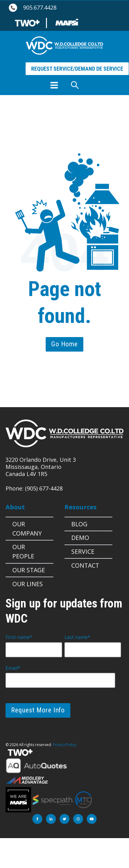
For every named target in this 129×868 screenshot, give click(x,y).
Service (83, 551)
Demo (80, 538)
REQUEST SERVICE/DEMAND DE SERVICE (77, 69)
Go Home (64, 344)
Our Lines (28, 584)
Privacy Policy (64, 745)
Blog (79, 524)
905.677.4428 (40, 8)
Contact (85, 565)
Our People (23, 551)
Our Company (27, 529)
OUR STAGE (29, 570)
